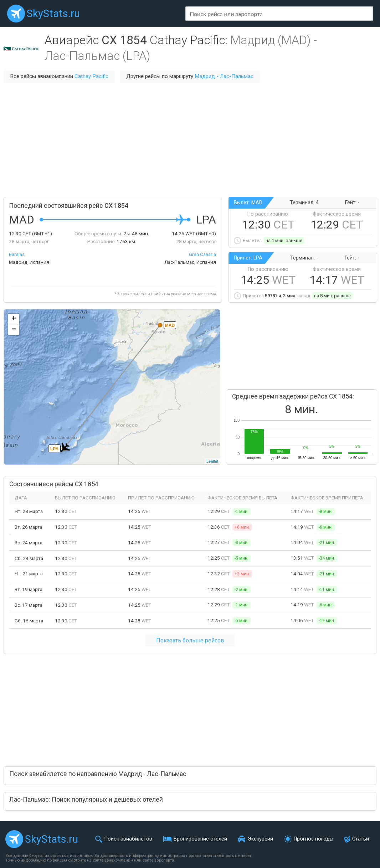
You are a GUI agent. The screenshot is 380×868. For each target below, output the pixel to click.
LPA (54, 449)
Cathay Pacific (91, 76)
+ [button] (14, 319)
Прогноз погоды (314, 839)
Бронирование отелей (200, 839)
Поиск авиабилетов (128, 839)
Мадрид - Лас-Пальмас (224, 76)
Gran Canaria (202, 254)
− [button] (14, 330)
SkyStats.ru (53, 14)
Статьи (361, 839)
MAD (170, 325)
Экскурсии (260, 839)
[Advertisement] (190, 140)
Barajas (17, 254)
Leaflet (212, 461)
